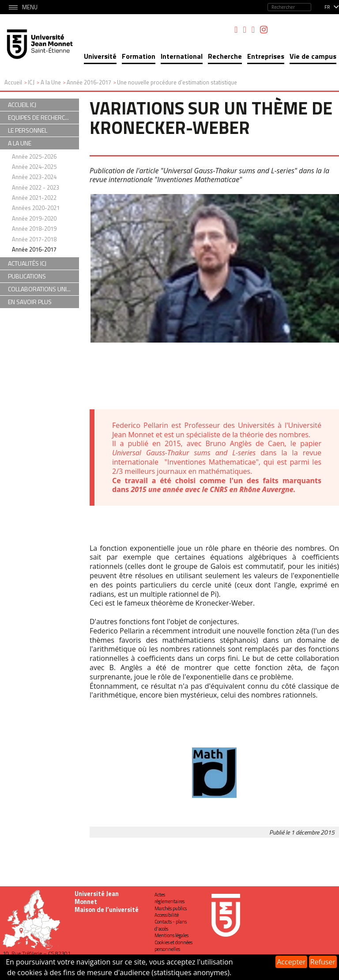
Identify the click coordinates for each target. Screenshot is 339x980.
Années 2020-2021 (36, 208)
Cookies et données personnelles (173, 946)
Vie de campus (313, 56)
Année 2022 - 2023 (36, 187)
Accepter (291, 962)
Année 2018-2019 (34, 229)
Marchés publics (171, 908)
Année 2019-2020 (34, 218)
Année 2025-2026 (34, 156)
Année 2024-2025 (34, 167)
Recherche (225, 56)
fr (327, 7)
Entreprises (266, 56)
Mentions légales (171, 935)
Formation (139, 56)
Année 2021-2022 (34, 198)
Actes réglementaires (169, 898)
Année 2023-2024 (34, 177)
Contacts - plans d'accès (171, 925)
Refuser (323, 962)
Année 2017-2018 (34, 239)
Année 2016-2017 (34, 249)
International (182, 56)
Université (100, 56)
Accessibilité (167, 915)
